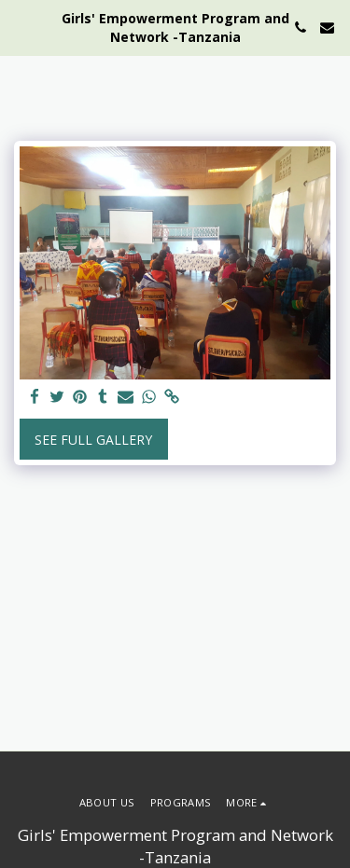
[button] (21, 27)
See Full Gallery (93, 440)
